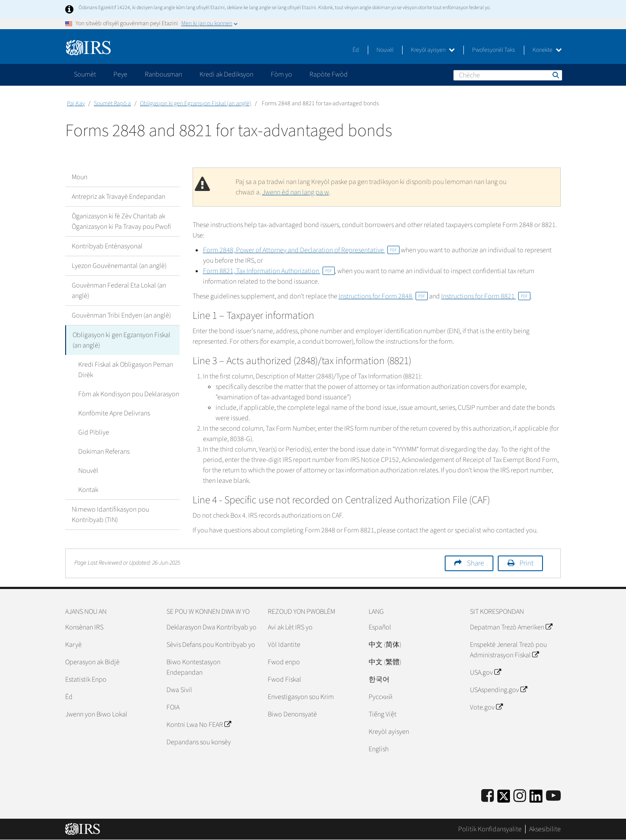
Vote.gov (486, 707)
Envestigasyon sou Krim (301, 697)
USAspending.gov (498, 690)
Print (526, 563)
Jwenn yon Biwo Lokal (96, 714)
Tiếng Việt (383, 714)
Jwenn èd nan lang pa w (296, 192)
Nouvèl (385, 50)
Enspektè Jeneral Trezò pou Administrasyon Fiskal (508, 650)
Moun (80, 177)
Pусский (381, 697)
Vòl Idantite (284, 645)
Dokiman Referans (104, 452)
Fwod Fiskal (285, 679)
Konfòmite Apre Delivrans (114, 413)
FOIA (173, 707)
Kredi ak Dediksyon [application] (226, 74)
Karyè (73, 645)
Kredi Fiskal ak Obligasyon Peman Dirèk (126, 370)
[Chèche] (508, 75)
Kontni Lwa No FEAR (199, 725)
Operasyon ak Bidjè (92, 662)
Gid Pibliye (94, 432)
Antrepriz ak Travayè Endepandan (118, 197)
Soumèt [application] (85, 74)
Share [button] (475, 563)
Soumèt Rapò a (112, 104)
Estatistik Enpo (86, 679)
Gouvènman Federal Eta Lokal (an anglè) (119, 291)
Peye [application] (120, 74)
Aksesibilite (545, 829)
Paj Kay (76, 104)
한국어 (379, 679)
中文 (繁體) (385, 662)
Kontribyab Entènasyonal (107, 246)
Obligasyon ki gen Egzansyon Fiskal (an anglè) (196, 104)
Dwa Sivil (179, 690)
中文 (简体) (385, 645)
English (379, 749)
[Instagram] (520, 796)
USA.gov (485, 673)
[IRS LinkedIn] (536, 799)
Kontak (88, 490)
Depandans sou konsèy (199, 742)
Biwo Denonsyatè (292, 714)
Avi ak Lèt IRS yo (290, 627)
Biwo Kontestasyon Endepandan (193, 667)
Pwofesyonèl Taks (494, 50)
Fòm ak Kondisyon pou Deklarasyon (129, 394)
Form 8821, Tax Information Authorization (269, 271)
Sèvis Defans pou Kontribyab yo (211, 645)
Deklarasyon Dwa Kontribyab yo (211, 627)
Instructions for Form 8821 (486, 296)
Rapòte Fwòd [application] (329, 74)
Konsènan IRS (84, 627)
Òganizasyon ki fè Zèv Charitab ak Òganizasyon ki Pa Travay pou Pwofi (122, 221)
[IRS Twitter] (504, 799)
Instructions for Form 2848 (383, 296)
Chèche (555, 75)
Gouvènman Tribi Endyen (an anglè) (121, 315)
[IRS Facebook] (488, 796)
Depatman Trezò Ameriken (511, 627)
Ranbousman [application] (163, 74)
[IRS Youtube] (553, 796)
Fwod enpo (284, 662)
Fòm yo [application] (281, 74)
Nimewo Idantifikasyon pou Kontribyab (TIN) (110, 515)
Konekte (547, 50)
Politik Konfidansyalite (490, 829)
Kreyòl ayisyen (433, 50)
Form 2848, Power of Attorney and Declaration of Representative (301, 250)
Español (380, 627)
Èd (356, 50)
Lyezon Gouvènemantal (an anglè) (119, 266)
